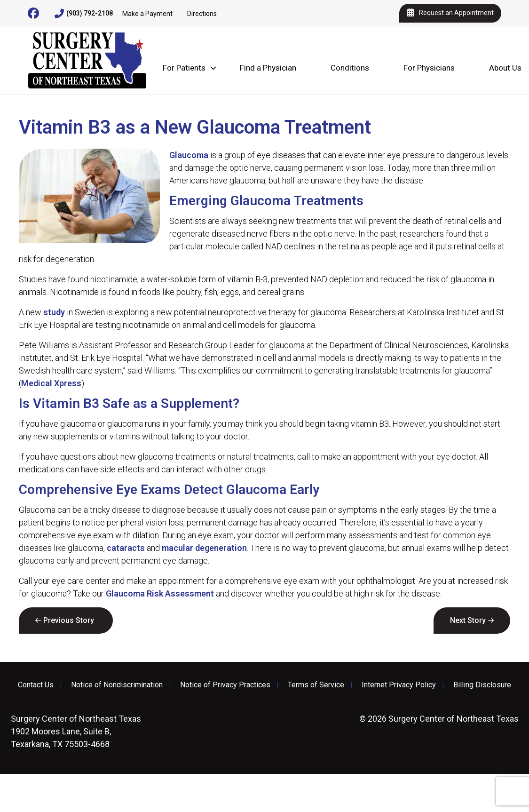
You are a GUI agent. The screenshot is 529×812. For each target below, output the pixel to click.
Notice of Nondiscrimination (117, 685)
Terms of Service (316, 685)
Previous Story (69, 620)
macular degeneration (204, 548)
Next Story (468, 620)
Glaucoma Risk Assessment (160, 593)
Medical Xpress (51, 383)
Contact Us (36, 685)
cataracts (126, 548)
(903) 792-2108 (84, 14)
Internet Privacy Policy (399, 685)
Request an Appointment (450, 13)
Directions (202, 14)
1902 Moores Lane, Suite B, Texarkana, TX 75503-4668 (76, 731)
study (54, 312)
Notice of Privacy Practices (225, 685)
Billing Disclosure (482, 685)
